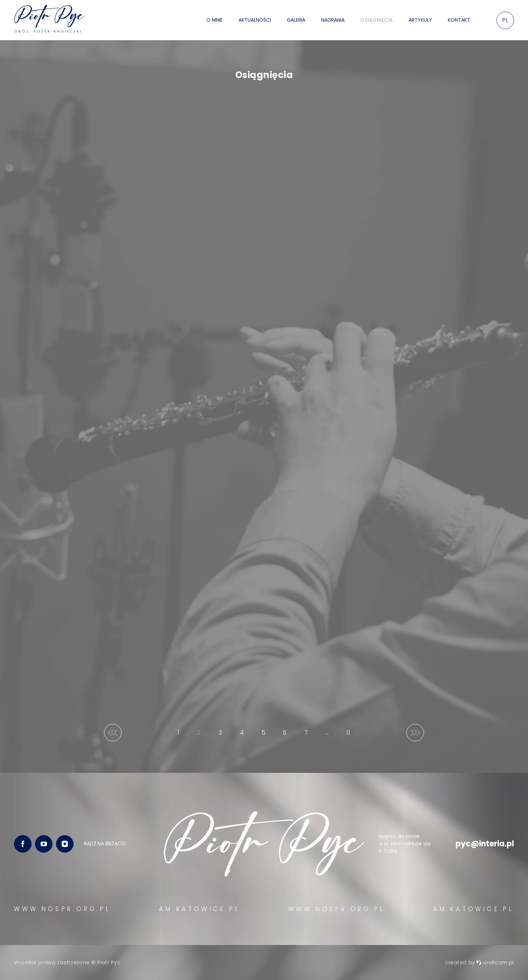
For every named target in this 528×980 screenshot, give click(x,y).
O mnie (214, 20)
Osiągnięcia (377, 20)
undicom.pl (495, 963)
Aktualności (255, 20)
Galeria (296, 20)
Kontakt (459, 20)
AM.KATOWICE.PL (199, 909)
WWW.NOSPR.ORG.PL (62, 909)
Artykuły (420, 20)
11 (350, 735)
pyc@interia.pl (485, 844)
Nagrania (333, 20)
